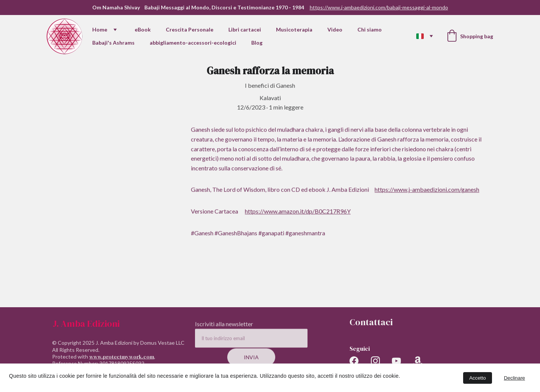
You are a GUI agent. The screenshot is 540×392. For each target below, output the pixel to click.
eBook (143, 29)
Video (335, 29)
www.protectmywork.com (122, 359)
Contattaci (371, 322)
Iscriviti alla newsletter (224, 327)
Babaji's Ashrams (113, 43)
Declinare (514, 378)
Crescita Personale (190, 29)
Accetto (477, 378)
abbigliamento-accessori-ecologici (193, 43)
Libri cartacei (245, 29)
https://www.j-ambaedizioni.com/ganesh (427, 191)
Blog (257, 43)
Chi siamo (370, 29)
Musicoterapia (294, 29)
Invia (251, 360)
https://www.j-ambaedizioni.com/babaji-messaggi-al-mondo (379, 7)
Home (100, 29)
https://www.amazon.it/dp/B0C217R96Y (298, 213)
